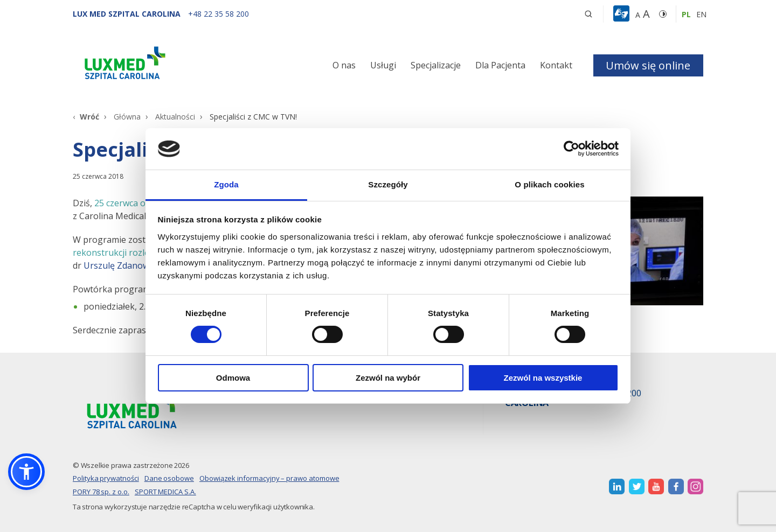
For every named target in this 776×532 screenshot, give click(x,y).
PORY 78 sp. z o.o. (101, 492)
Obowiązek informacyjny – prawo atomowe (269, 478)
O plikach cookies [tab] (549, 184)
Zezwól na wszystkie (543, 378)
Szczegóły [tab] (388, 184)
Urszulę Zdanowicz (122, 265)
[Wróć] (86, 117)
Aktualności (175, 117)
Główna (127, 117)
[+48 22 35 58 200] (219, 14)
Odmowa (233, 378)
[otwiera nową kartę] (617, 486)
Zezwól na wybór (388, 378)
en (701, 14)
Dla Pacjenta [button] (500, 65)
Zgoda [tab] (226, 184)
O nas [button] (344, 65)
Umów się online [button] (648, 65)
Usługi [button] (383, 65)
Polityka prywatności (106, 478)
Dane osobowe (169, 478)
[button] (588, 14)
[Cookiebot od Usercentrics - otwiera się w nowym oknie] (571, 149)
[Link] (172, 65)
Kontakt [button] (556, 65)
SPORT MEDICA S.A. (165, 492)
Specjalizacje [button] (436, 65)
